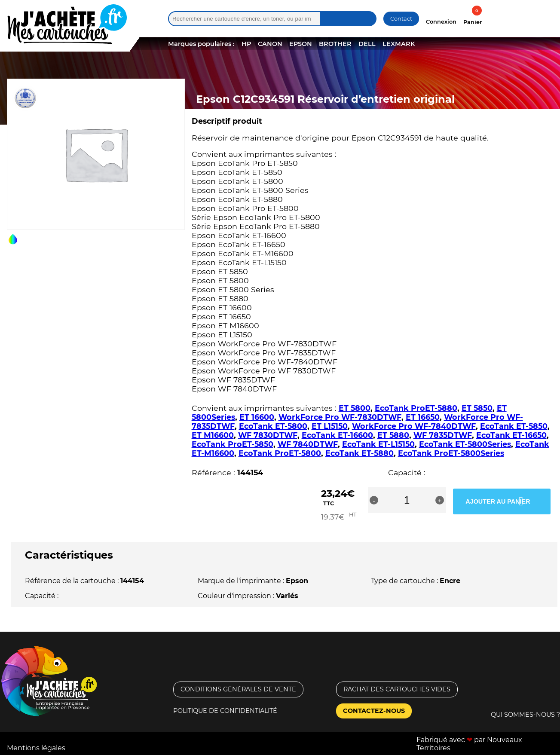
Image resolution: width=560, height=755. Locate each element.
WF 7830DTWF (268, 435)
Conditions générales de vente (238, 681)
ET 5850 (477, 408)
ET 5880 (393, 435)
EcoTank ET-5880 (360, 453)
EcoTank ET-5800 (273, 426)
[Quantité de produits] (436, 500)
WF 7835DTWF (443, 435)
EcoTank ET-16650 (511, 435)
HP (246, 44)
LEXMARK (399, 44)
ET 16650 (423, 417)
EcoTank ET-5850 (514, 426)
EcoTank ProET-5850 (233, 444)
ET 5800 (355, 408)
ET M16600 (213, 435)
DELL (367, 44)
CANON (270, 44)
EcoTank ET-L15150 (378, 444)
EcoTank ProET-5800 (280, 453)
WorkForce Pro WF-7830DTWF (340, 417)
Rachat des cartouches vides (397, 681)
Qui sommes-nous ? (525, 706)
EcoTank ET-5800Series (465, 444)
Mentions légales (36, 740)
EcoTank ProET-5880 (416, 408)
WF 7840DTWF (308, 444)
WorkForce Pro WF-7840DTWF (414, 426)
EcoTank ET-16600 (337, 435)
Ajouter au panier (503, 500)
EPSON (301, 44)
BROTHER (335, 44)
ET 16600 (257, 417)
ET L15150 (330, 426)
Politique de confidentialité (225, 703)
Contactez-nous (374, 703)
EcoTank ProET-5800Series (451, 453)
